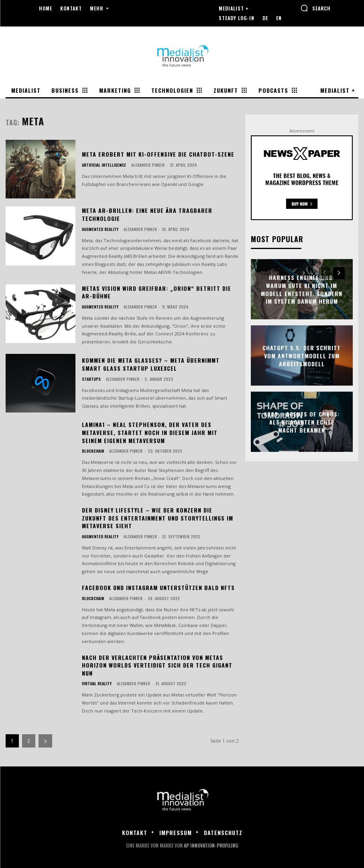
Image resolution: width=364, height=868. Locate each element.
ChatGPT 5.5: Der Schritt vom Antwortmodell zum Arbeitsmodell (302, 355)
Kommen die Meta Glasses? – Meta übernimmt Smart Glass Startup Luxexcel (151, 364)
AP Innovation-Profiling (211, 845)
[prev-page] (324, 274)
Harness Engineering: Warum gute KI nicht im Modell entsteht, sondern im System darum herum (302, 289)
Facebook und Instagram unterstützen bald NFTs (158, 587)
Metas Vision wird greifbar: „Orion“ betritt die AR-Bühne (157, 292)
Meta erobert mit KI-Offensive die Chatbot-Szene (158, 154)
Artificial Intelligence (104, 165)
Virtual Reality (97, 684)
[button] (315, 8)
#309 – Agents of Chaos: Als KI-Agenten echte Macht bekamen (302, 422)
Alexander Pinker (148, 165)
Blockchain (93, 451)
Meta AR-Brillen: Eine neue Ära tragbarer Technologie (147, 214)
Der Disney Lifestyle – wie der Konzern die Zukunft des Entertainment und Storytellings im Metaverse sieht (158, 518)
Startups (91, 379)
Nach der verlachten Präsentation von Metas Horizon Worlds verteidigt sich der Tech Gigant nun (157, 665)
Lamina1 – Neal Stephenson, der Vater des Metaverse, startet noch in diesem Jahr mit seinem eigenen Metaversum (150, 432)
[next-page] (45, 741)
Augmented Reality (100, 229)
